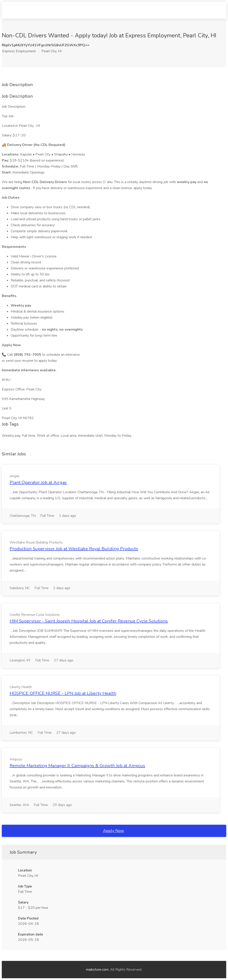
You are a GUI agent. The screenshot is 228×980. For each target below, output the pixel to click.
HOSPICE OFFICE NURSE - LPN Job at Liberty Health (63, 693)
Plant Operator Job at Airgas (38, 482)
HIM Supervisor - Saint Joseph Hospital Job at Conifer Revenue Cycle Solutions (89, 621)
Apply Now (114, 831)
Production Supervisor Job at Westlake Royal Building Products (74, 549)
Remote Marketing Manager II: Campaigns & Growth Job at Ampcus (77, 766)
